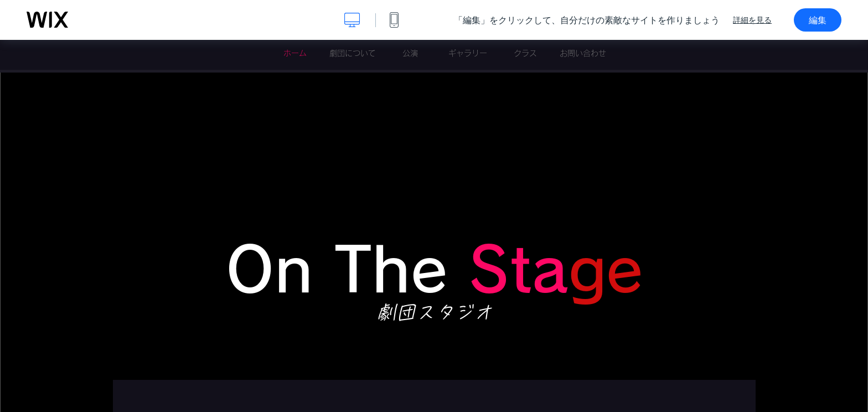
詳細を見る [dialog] (752, 20)
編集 (818, 20)
